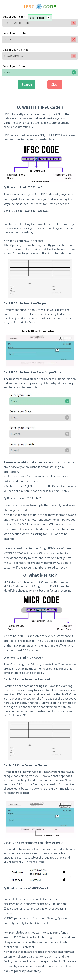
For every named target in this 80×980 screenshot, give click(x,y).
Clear (55, 85)
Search (27, 85)
